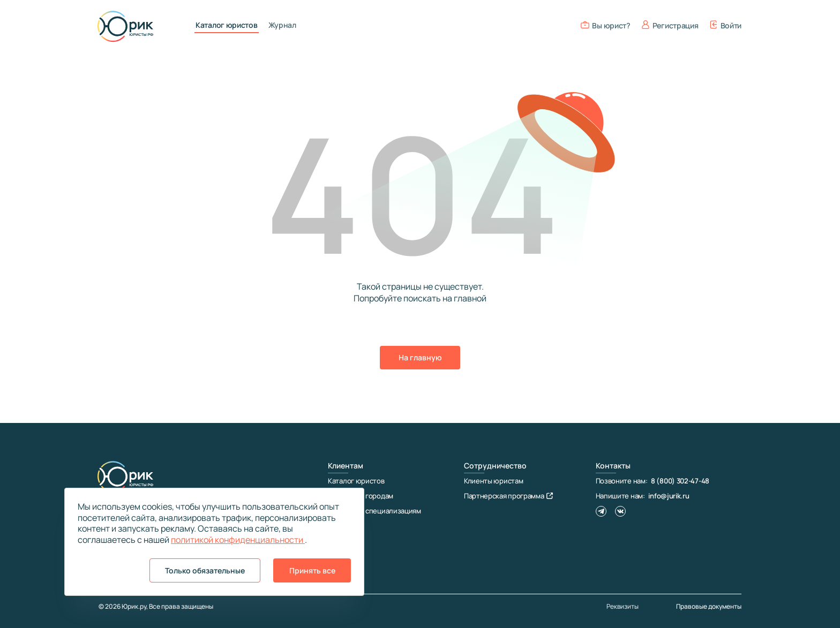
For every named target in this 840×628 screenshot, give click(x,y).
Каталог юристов (227, 25)
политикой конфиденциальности (238, 540)
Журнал (282, 25)
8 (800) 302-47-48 (680, 481)
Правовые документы (709, 606)
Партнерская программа (508, 496)
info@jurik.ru (669, 496)
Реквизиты (622, 607)
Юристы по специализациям (374, 511)
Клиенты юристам (494, 481)
